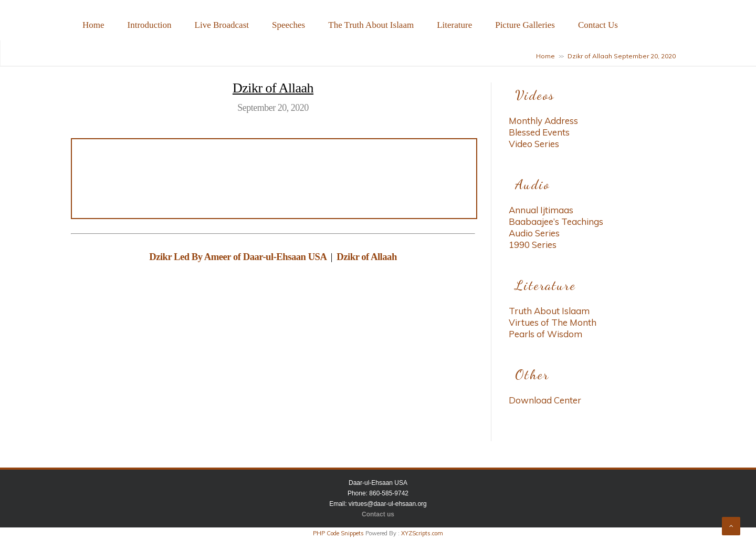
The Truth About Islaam (371, 25)
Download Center (545, 400)
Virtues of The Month (553, 322)
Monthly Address (543, 121)
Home (93, 25)
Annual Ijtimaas (541, 210)
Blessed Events (539, 132)
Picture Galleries (525, 25)
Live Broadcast (222, 25)
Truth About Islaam (549, 311)
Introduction (150, 25)
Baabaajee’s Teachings (556, 221)
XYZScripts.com (422, 533)
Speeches (288, 25)
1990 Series (533, 245)
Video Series (534, 144)
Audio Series (534, 233)
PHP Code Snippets (338, 533)
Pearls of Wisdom (545, 334)
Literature (454, 25)
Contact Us (598, 25)
